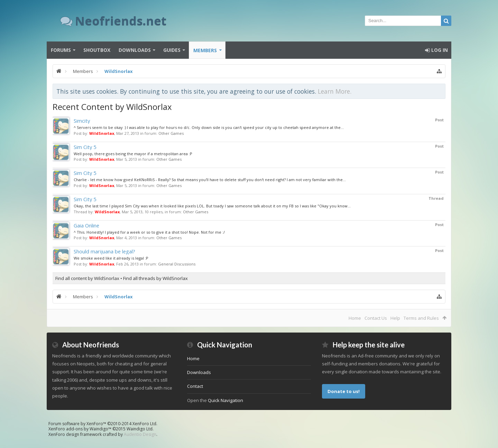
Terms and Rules (421, 318)
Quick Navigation (225, 400)
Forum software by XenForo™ (103, 424)
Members (205, 50)
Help (395, 318)
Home (355, 318)
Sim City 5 (85, 147)
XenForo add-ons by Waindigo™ (80, 429)
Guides (172, 50)
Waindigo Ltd (140, 429)
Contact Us (376, 318)
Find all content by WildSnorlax (87, 278)
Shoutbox (97, 50)
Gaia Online (86, 225)
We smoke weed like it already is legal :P (111, 258)
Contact (195, 386)
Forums (61, 50)
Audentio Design (140, 434)
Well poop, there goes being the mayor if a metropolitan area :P (133, 154)
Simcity (82, 121)
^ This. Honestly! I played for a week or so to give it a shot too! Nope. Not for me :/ (149, 232)
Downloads (135, 50)
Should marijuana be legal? (104, 251)
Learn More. (335, 91)
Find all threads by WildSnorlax (155, 278)
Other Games (171, 133)
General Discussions (177, 264)
